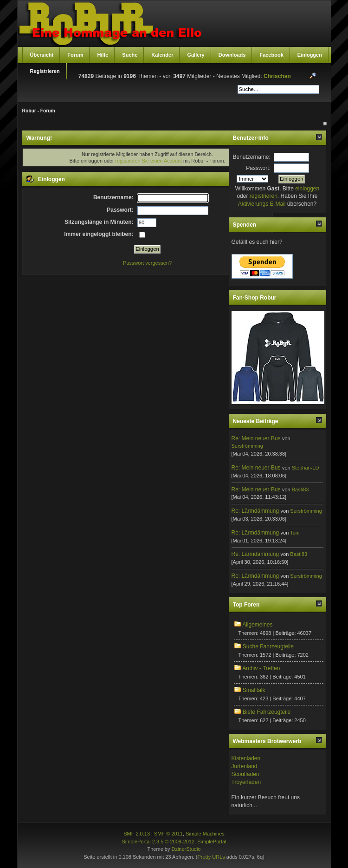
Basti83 (300, 489)
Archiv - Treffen (261, 668)
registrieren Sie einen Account (149, 161)
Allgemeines (257, 625)
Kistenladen (246, 758)
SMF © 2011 (168, 834)
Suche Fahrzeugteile (268, 646)
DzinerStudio (186, 849)
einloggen (307, 189)
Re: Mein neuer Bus (256, 438)
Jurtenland (245, 766)
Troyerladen (246, 782)
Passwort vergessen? (147, 263)
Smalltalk (254, 690)
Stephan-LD (306, 468)
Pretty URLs (211, 857)
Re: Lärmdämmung (255, 511)
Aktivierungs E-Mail (262, 204)
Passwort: (258, 168)
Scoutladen (245, 774)
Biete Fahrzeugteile (267, 712)
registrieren (264, 196)
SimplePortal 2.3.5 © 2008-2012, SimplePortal (174, 842)
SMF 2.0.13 (137, 834)
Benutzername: (252, 157)
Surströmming (247, 446)
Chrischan (277, 76)
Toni (295, 533)
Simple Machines (205, 834)
